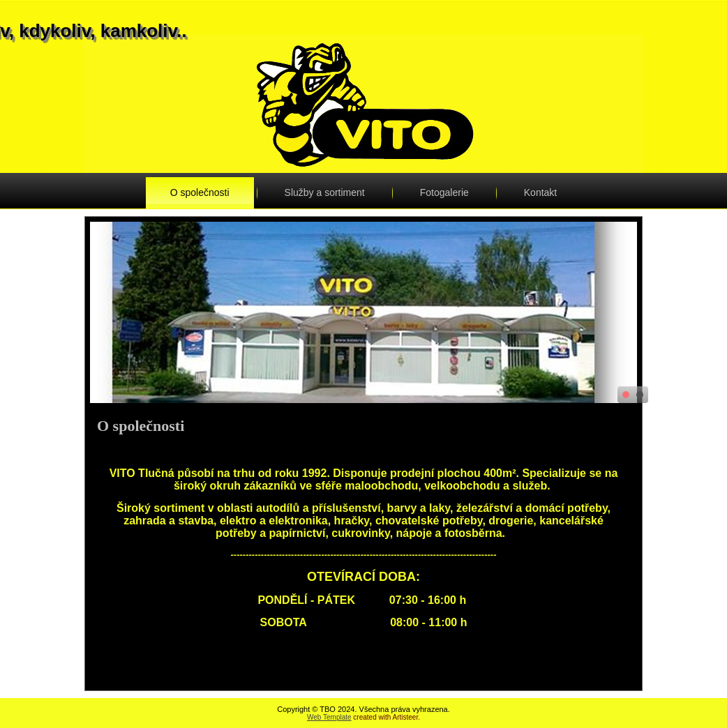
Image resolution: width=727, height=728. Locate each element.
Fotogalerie (444, 192)
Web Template (329, 717)
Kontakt (540, 192)
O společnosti (200, 192)
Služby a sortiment (325, 192)
